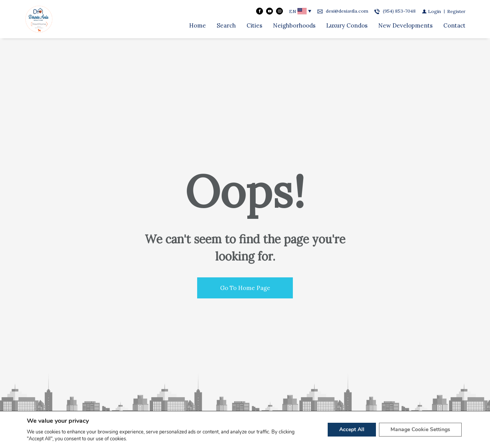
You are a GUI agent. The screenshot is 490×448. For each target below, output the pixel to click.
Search (226, 25)
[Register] (456, 11)
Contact (454, 25)
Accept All (352, 429)
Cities (254, 25)
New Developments (405, 25)
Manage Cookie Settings (420, 429)
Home (198, 25)
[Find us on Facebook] (260, 11)
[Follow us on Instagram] (279, 11)
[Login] (431, 11)
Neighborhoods (294, 25)
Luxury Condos (347, 25)
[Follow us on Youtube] (269, 11)
